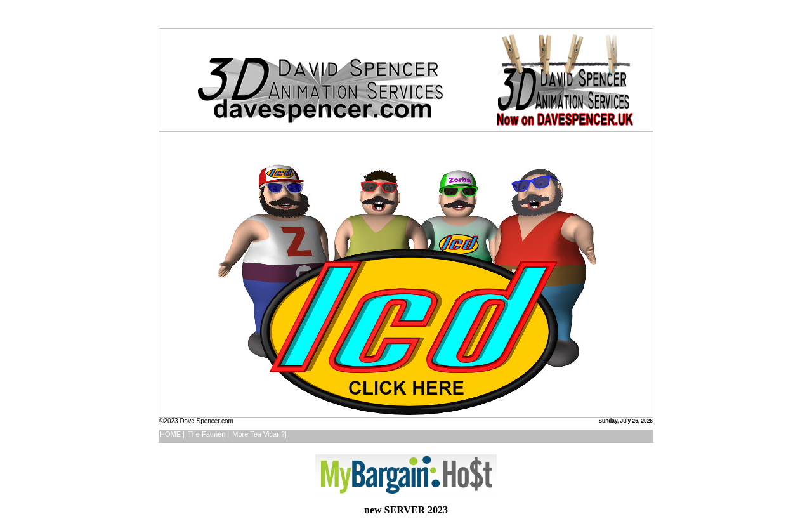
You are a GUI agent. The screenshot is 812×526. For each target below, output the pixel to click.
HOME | (172, 434)
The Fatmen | (208, 434)
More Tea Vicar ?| (259, 434)
